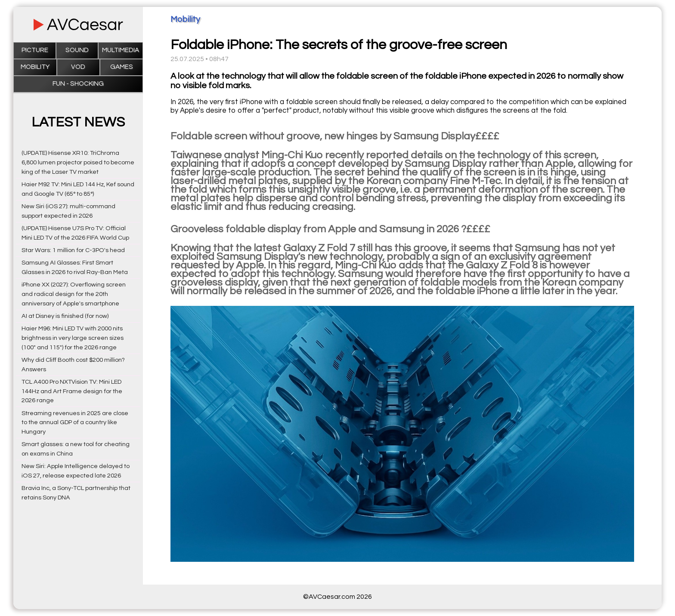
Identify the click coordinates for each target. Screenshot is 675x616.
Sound (77, 50)
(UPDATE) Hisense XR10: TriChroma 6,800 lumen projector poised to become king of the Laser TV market (78, 162)
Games (122, 67)
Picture (35, 50)
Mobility (35, 67)
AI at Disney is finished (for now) (65, 316)
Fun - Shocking (78, 84)
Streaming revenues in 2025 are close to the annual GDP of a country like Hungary (75, 423)
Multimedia (121, 50)
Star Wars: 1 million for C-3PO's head (73, 250)
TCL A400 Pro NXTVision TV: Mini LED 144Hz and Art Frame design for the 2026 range (72, 391)
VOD (78, 67)
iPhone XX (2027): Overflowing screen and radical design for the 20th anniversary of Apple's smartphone (74, 294)
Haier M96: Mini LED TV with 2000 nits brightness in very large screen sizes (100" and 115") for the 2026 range (73, 338)
